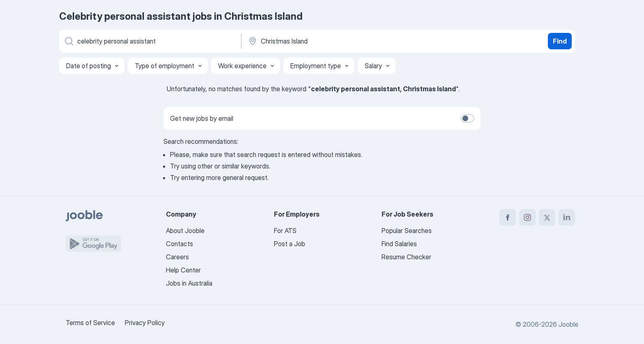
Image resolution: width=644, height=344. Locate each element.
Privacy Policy (145, 323)
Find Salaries (399, 244)
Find (560, 41)
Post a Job (290, 244)
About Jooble (185, 231)
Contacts (179, 244)
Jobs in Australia (189, 283)
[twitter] (547, 217)
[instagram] (527, 217)
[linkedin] (567, 217)
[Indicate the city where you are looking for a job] (333, 41)
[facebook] (508, 217)
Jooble (568, 324)
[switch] (467, 118)
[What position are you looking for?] (149, 41)
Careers (177, 257)
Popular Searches (407, 231)
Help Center (183, 270)
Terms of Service (90, 323)
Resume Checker (406, 257)
